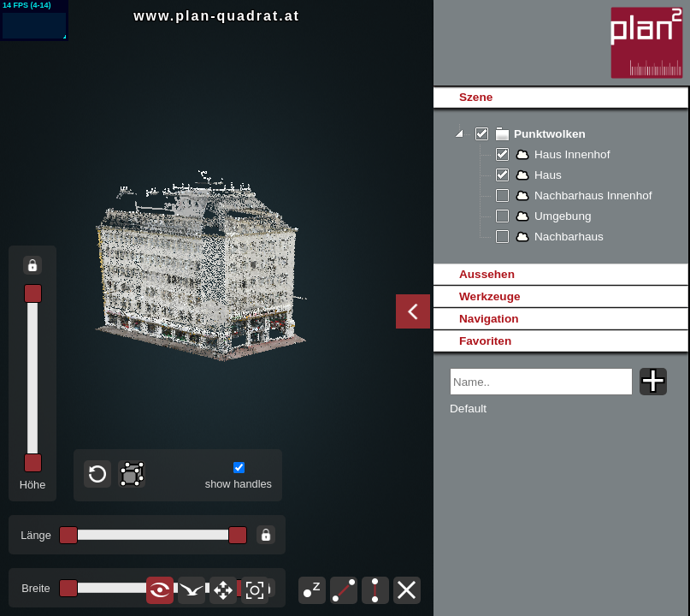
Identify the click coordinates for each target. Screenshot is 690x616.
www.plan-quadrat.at (217, 16)
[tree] (560, 186)
